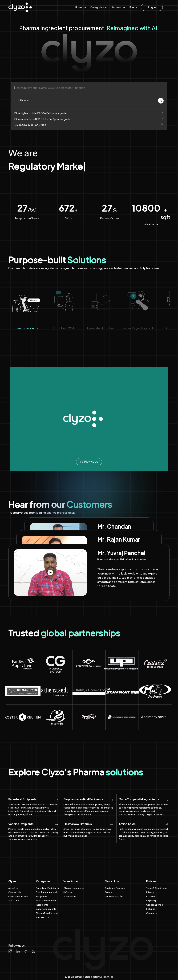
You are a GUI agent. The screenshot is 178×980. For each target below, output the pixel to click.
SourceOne (70, 896)
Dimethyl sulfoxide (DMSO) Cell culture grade (89, 113)
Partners (119, 7)
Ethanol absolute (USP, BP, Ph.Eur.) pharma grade (89, 119)
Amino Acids (43, 917)
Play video (89, 462)
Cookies (151, 896)
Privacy (150, 892)
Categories (99, 7)
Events (133, 7)
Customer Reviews (115, 888)
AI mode (24, 100)
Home (81, 7)
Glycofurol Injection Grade (89, 125)
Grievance (152, 913)
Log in (152, 7)
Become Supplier (114, 896)
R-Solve (68, 892)
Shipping (151, 901)
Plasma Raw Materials (48, 913)
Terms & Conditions (157, 888)
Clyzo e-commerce (74, 888)
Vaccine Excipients (46, 909)
